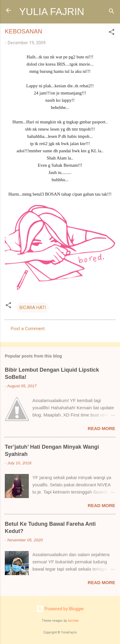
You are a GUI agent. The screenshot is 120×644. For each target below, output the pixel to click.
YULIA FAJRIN (52, 12)
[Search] (112, 12)
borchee (73, 621)
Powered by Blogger (60, 609)
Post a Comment (28, 329)
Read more (101, 428)
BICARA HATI (33, 308)
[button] (112, 33)
